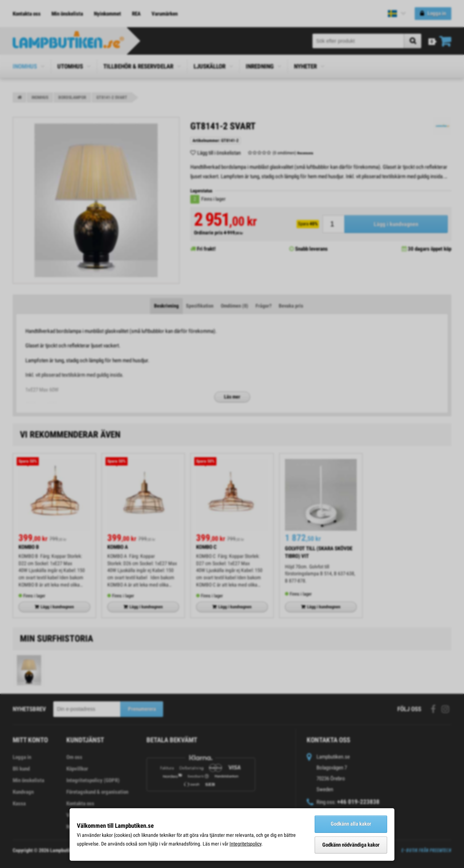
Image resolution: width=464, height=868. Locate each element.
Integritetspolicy (245, 844)
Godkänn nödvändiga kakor (351, 845)
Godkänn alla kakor (351, 824)
